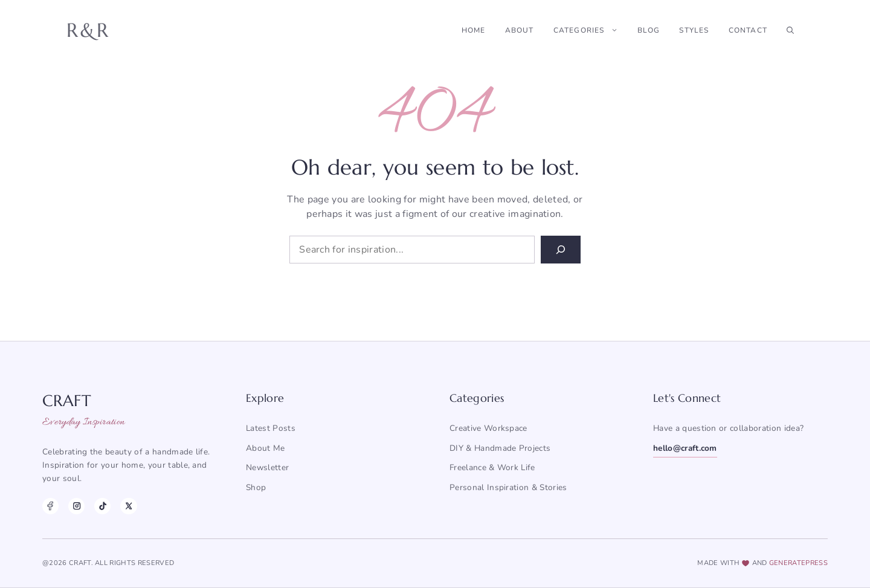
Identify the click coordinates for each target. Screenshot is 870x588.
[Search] (561, 250)
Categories (591, 30)
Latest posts (271, 428)
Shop (256, 487)
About (520, 30)
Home (474, 30)
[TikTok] (102, 506)
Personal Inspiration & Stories (508, 487)
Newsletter (267, 467)
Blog (649, 30)
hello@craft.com (685, 448)
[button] (790, 30)
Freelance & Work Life (492, 467)
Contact (748, 30)
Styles (694, 30)
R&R (89, 30)
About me (266, 448)
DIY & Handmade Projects (500, 448)
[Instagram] (76, 506)
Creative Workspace (488, 428)
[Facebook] (50, 506)
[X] (128, 506)
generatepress (798, 563)
